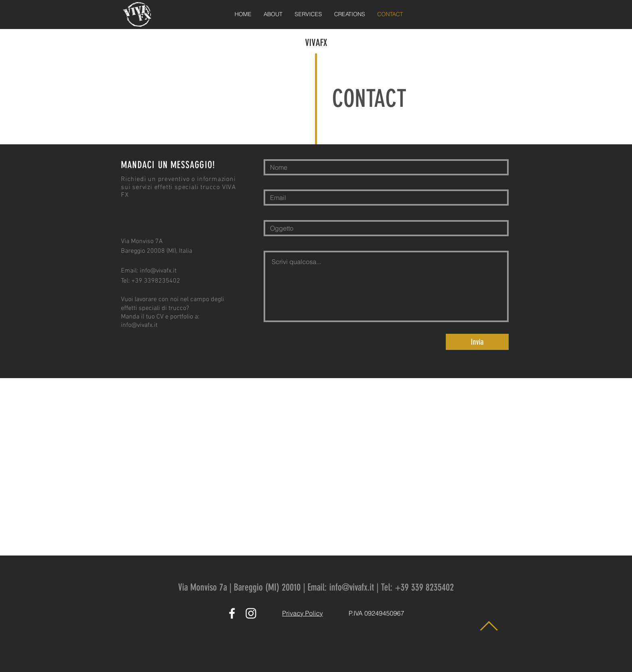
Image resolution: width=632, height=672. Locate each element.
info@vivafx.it (158, 271)
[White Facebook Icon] (232, 613)
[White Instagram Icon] (251, 613)
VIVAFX (316, 43)
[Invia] (477, 342)
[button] (308, 14)
